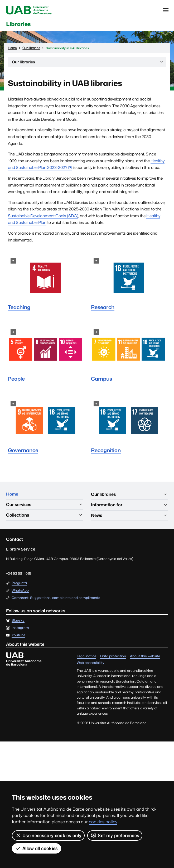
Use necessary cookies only (48, 835)
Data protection (113, 657)
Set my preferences (115, 835)
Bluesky (18, 621)
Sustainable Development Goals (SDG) (43, 217)
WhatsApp (20, 591)
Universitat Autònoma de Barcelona (30, 11)
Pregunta (19, 584)
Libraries (20, 24)
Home (12, 495)
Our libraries (88, 63)
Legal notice (86, 657)
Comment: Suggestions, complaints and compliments (56, 599)
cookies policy (103, 822)
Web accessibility (91, 664)
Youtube (18, 636)
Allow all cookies (37, 848)
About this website (145, 657)
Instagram (20, 629)
